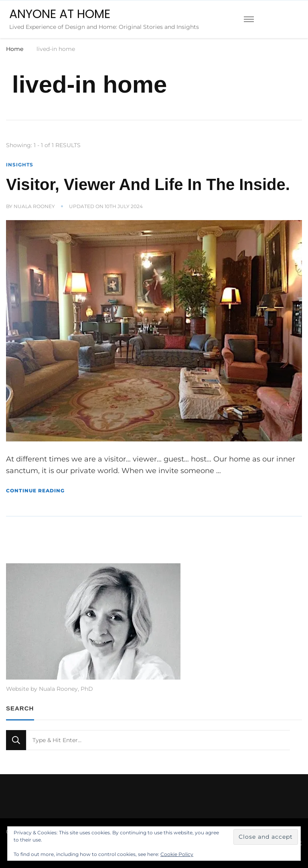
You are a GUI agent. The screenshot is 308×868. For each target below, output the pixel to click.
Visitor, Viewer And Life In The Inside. (148, 184)
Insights (20, 165)
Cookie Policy (177, 854)
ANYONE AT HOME (60, 14)
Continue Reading (35, 491)
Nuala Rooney (34, 206)
